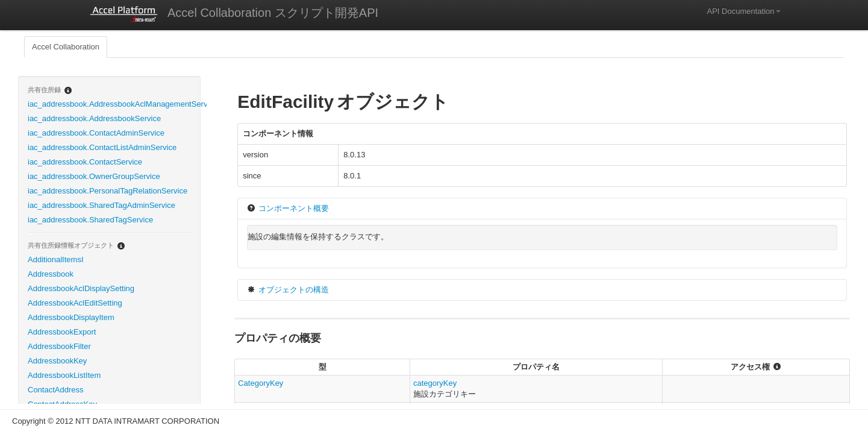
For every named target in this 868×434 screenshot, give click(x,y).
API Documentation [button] (743, 11)
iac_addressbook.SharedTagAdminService (101, 205)
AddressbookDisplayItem (71, 317)
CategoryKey (261, 383)
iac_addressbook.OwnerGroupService (94, 176)
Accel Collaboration (66, 47)
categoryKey (435, 383)
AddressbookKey (57, 361)
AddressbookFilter (59, 346)
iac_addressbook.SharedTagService (90, 220)
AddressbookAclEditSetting (75, 303)
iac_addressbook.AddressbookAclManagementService (114, 104)
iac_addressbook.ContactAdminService (96, 133)
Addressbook (51, 274)
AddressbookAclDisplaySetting (81, 288)
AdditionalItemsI (56, 259)
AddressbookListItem (64, 375)
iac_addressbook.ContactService (85, 162)
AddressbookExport (62, 332)
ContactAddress (56, 390)
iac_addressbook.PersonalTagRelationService (108, 191)
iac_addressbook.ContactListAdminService (102, 147)
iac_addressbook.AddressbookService (94, 118)
